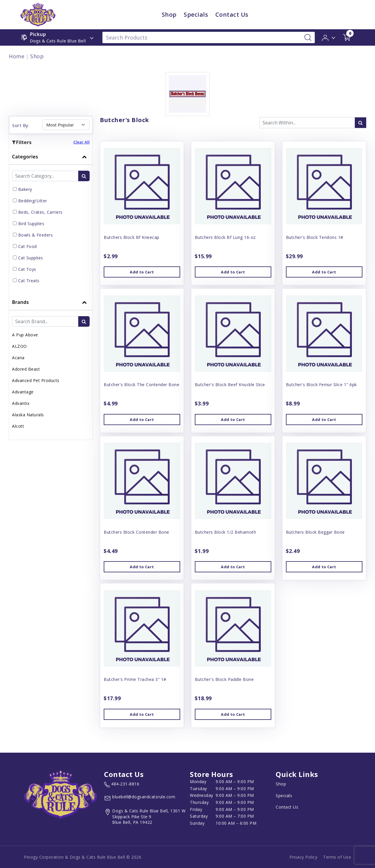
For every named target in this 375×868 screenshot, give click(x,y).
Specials (284, 796)
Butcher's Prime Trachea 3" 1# (135, 679)
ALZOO (19, 346)
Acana (18, 358)
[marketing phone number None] (122, 785)
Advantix (21, 403)
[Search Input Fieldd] (307, 123)
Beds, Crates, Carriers (40, 212)
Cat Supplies (31, 258)
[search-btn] (84, 176)
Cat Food (28, 246)
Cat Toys (27, 269)
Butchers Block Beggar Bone (315, 532)
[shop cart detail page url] (347, 37)
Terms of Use (337, 857)
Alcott (18, 426)
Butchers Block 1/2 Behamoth (226, 532)
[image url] (38, 14)
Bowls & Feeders (36, 235)
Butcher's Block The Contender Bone (142, 385)
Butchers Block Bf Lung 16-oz (225, 237)
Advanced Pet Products (36, 380)
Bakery (25, 189)
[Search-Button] (308, 37)
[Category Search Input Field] (45, 176)
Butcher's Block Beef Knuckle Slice (230, 385)
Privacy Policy (303, 857)
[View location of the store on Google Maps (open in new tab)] (146, 817)
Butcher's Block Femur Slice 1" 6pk (321, 385)
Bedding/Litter (33, 201)
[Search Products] (209, 37)
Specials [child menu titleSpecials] (196, 14)
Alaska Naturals (28, 415)
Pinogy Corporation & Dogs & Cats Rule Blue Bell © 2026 (83, 857)
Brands (21, 302)
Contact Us (287, 807)
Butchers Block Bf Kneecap (132, 237)
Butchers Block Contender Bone (137, 532)
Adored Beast (26, 369)
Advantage (23, 392)
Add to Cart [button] (142, 272)
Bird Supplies (31, 224)
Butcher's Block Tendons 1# (315, 237)
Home (17, 56)
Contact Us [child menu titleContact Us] (232, 14)
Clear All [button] (81, 142)
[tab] (51, 221)
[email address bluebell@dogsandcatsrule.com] (140, 798)
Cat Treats (29, 281)
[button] (329, 37)
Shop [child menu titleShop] (169, 14)
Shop (37, 56)
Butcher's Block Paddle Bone (224, 679)
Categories (25, 157)
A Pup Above (25, 335)
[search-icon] (360, 123)
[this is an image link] (60, 794)
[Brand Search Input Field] (45, 321)
